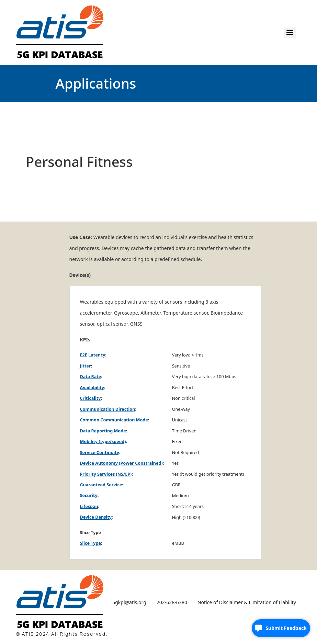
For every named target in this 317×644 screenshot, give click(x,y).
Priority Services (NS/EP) (106, 474)
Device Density (96, 517)
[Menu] (290, 33)
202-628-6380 (172, 602)
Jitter (86, 366)
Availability (92, 388)
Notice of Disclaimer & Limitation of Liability (247, 602)
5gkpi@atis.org (129, 602)
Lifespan (89, 506)
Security (89, 496)
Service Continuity (100, 453)
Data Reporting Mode (103, 431)
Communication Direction (108, 409)
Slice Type (90, 543)
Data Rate (91, 377)
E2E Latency (93, 355)
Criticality (90, 398)
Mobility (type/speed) (103, 442)
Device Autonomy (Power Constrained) (121, 463)
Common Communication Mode (114, 420)
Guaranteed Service (101, 485)
